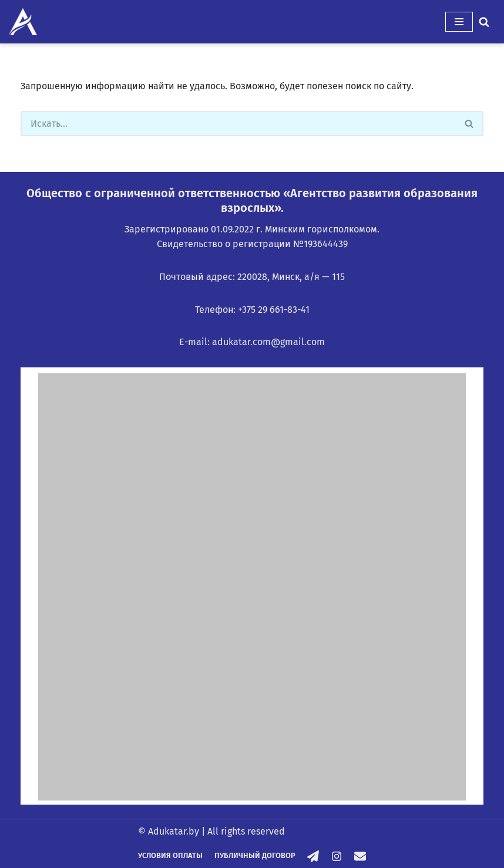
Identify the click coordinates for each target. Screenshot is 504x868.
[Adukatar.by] (23, 22)
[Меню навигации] (459, 22)
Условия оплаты (170, 855)
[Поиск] (484, 22)
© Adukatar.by (169, 831)
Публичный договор (255, 855)
